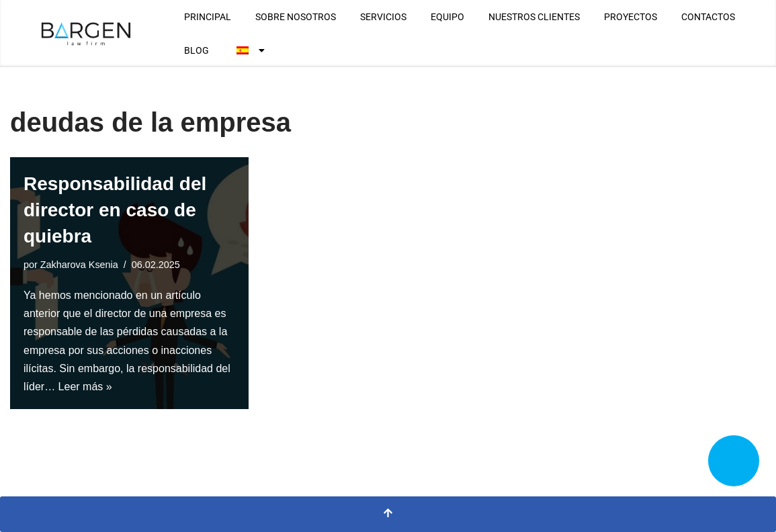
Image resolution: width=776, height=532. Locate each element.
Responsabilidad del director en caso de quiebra (115, 210)
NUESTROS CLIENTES (534, 17)
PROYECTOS (631, 17)
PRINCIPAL (208, 17)
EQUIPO (447, 17)
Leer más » (85, 387)
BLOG (197, 50)
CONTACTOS (708, 17)
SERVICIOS (383, 17)
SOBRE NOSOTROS (296, 17)
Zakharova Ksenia (79, 265)
